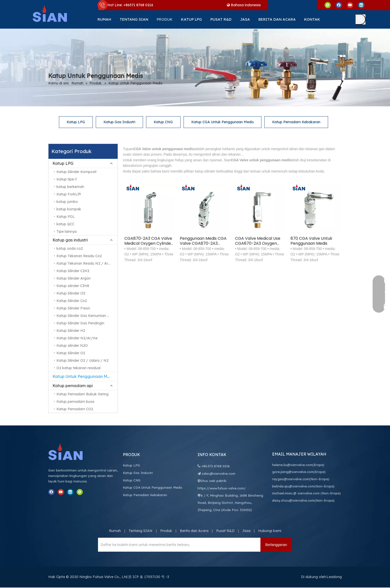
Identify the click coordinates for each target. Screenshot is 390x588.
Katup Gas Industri (119, 122)
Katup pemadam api (73, 386)
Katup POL (66, 217)
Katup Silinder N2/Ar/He (77, 338)
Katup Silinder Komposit (76, 172)
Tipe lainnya (67, 232)
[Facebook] (339, 5)
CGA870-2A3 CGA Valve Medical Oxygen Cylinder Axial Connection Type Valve (148, 241)
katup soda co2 (70, 248)
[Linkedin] (361, 5)
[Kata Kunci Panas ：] (360, 19)
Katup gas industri (70, 240)
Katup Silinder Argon (73, 278)
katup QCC (65, 224)
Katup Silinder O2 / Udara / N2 (82, 360)
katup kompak (69, 209)
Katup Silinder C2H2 (73, 271)
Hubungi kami (270, 531)
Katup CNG (163, 122)
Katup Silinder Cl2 (71, 293)
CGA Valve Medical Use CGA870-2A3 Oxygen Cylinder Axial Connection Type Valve (258, 241)
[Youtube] (350, 5)
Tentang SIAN (141, 531)
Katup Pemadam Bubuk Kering (82, 394)
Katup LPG (76, 122)
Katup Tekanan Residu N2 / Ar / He (87, 263)
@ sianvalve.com (306, 493)
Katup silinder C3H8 (73, 286)
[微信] (328, 5)
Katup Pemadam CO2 (75, 409)
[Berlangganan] (276, 545)
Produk (166, 531)
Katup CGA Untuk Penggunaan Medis (222, 122)
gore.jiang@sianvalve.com (293, 472)
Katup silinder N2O (72, 346)
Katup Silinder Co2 (72, 301)
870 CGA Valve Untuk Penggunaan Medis (311, 241)
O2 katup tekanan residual (78, 368)
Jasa (246, 531)
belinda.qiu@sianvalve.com (293, 486)
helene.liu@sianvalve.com (292, 465)
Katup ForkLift (69, 194)
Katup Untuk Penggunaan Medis (84, 376)
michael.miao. (283, 493)
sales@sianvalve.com (219, 474)
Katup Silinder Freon (73, 308)
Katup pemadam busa (75, 402)
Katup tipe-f (67, 179)
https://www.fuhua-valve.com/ (222, 488)
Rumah (115, 531)
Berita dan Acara (194, 531)
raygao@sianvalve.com (291, 479)
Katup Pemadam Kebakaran (296, 122)
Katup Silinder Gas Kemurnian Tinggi (87, 316)
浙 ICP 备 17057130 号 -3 (149, 577)
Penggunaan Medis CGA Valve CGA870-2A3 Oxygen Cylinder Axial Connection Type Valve (203, 241)
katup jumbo (67, 202)
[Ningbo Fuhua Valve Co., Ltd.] (71, 452)
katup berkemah (70, 187)
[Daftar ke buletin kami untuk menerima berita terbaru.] (119, 545)
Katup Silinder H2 (71, 331)
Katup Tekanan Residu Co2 (79, 256)
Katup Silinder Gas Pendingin (80, 323)
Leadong (334, 577)
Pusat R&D (225, 531)
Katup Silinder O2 (71, 353)
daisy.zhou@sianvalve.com (293, 501)
